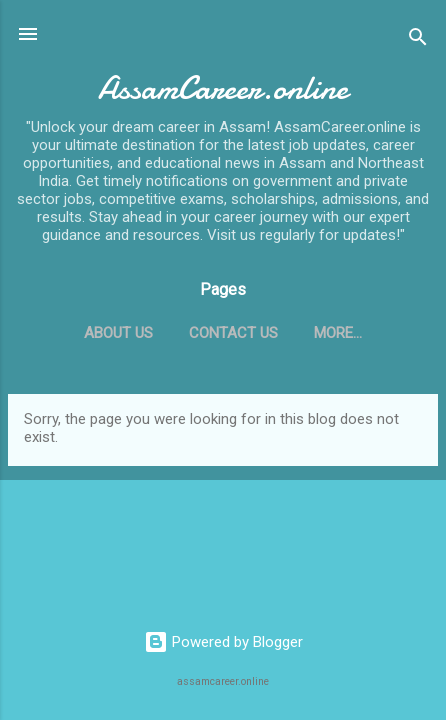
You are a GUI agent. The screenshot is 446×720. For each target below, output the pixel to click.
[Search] (418, 40)
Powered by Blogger (223, 642)
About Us (118, 333)
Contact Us (233, 333)
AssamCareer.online (223, 88)
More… (338, 333)
